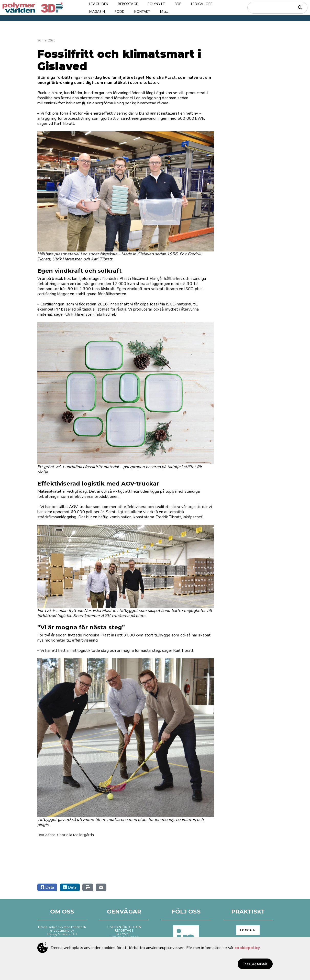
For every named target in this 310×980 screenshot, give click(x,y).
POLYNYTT (159, 4)
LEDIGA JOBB (206, 4)
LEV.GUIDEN (100, 4)
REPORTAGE (130, 4)
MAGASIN (98, 12)
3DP (181, 4)
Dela (47, 887)
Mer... (168, 12)
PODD (121, 12)
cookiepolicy (247, 948)
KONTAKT (145, 12)
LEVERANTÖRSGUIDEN (124, 927)
